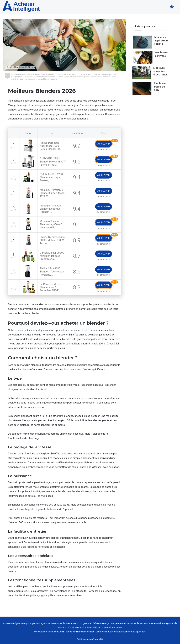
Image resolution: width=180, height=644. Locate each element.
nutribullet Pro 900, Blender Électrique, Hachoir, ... (51, 209)
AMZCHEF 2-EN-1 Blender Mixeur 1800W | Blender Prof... (53, 162)
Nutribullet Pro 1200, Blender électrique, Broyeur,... (52, 177)
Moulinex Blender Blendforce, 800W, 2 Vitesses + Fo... (51, 224)
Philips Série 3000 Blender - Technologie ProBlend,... (52, 272)
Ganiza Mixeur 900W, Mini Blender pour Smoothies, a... (52, 256)
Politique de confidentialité (90, 639)
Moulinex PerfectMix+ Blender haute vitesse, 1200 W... (52, 193)
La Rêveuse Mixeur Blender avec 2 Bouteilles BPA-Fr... (51, 287)
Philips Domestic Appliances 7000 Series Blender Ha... (51, 146)
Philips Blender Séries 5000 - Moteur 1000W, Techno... (52, 240)
